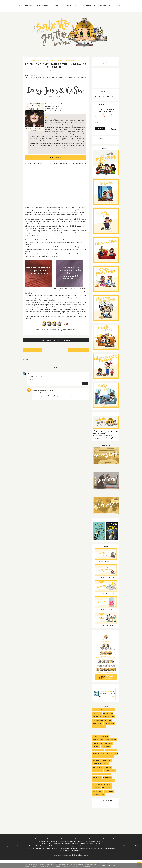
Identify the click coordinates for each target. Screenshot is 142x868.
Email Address (100, 119)
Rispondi (85, 386)
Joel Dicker (108, 769)
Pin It (60, 343)
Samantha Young (99, 797)
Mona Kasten (108, 745)
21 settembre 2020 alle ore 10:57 (36, 378)
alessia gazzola (98, 756)
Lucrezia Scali (98, 776)
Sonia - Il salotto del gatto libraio (43, 393)
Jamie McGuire (97, 745)
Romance (96, 726)
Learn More (106, 865)
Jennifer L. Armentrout (100, 739)
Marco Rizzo (97, 780)
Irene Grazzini (98, 769)
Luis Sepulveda (98, 793)
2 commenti (69, 343)
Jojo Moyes (97, 790)
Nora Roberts (97, 783)
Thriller (107, 726)
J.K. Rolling (97, 759)
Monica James (109, 793)
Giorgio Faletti (109, 783)
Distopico (107, 712)
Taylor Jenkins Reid (72, 63)
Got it (115, 865)
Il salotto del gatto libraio (106, 694)
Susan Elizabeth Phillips (101, 766)
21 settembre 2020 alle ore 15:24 (40, 395)
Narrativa (35, 63)
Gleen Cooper (97, 787)
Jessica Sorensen (108, 759)
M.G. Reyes (107, 776)
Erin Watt (96, 749)
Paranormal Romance (100, 722)
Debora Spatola (98, 752)
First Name (98, 125)
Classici (96, 712)
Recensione (44, 63)
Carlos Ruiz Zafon (112, 756)
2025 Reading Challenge (104, 691)
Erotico (96, 716)
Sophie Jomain (106, 749)
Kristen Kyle (97, 763)
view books (113, 702)
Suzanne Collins (111, 752)
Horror (96, 719)
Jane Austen (108, 787)
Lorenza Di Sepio (110, 773)
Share (48, 343)
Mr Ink (30, 376)
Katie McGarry (98, 773)
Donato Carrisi (98, 742)
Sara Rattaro (107, 763)
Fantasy (106, 716)
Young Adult (97, 729)
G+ (54, 343)
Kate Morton (107, 790)
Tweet (41, 343)
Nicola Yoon (107, 780)
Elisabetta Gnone (111, 742)
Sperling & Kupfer (57, 63)
